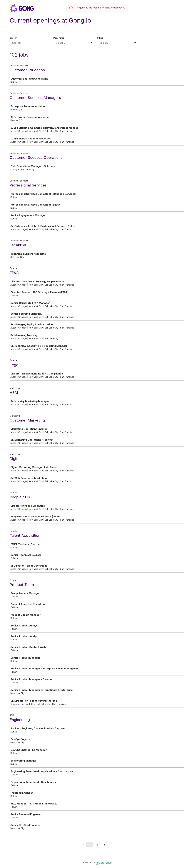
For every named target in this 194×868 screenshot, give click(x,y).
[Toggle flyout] (92, 43)
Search (13, 38)
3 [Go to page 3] (105, 845)
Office (100, 38)
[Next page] (111, 845)
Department (59, 38)
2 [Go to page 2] (97, 845)
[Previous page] (84, 845)
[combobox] (56, 43)
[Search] (30, 43)
